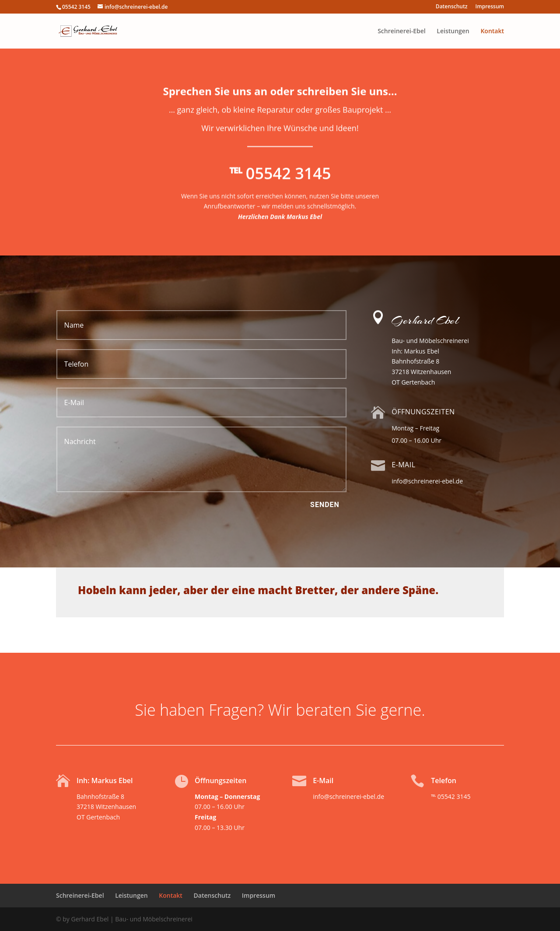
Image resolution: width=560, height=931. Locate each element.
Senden (325, 505)
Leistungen (453, 31)
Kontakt (492, 31)
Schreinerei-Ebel (402, 31)
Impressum (490, 7)
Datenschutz (452, 7)
